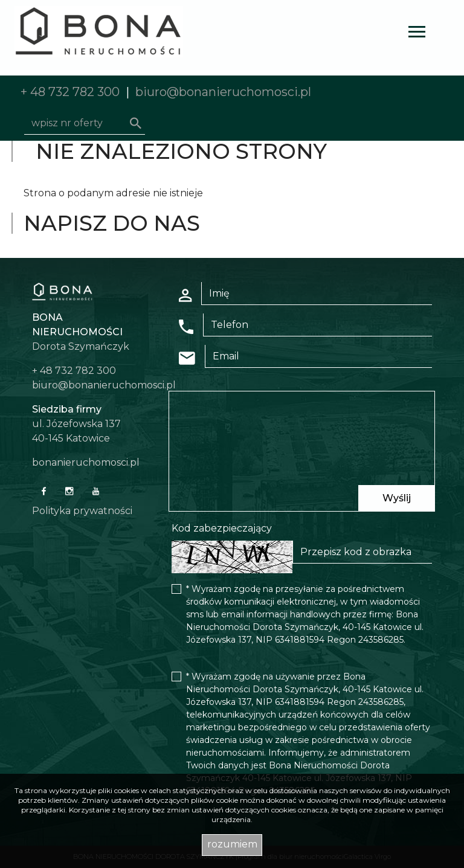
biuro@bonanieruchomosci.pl (223, 92)
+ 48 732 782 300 (70, 92)
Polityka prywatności (82, 511)
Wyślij (397, 498)
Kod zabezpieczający (222, 528)
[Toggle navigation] (417, 34)
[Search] (85, 123)
